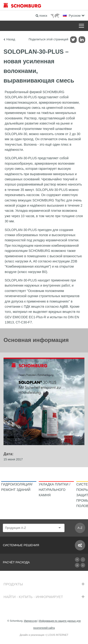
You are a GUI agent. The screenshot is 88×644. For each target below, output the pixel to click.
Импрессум (30, 621)
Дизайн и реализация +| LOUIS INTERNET (44, 635)
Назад (11, 39)
